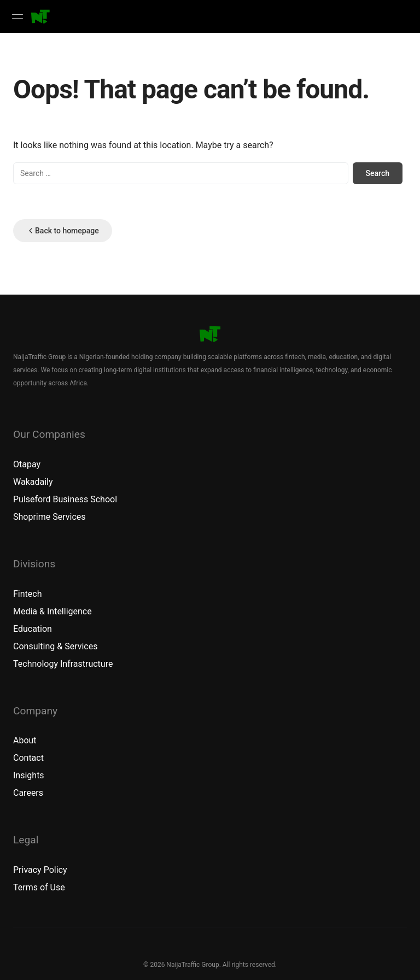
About (25, 740)
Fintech (27, 594)
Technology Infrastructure (63, 664)
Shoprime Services (49, 517)
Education (33, 629)
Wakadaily (33, 482)
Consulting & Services (55, 646)
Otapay (27, 464)
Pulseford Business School (65, 499)
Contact (28, 758)
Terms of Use (39, 887)
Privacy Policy (40, 870)
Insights (29, 775)
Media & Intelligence (52, 611)
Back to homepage (63, 231)
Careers (28, 793)
